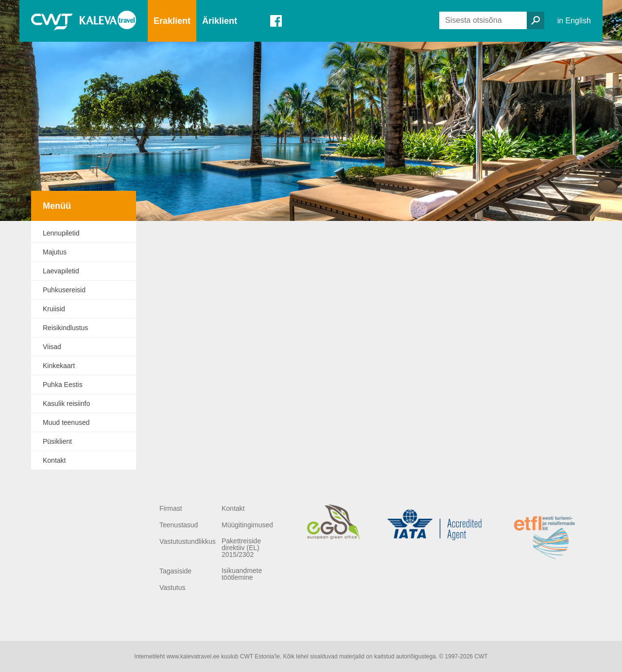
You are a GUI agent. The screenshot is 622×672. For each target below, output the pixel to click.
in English (574, 21)
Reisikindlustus (65, 328)
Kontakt (54, 460)
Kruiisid (54, 309)
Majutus (55, 252)
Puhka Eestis (63, 385)
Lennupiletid (61, 233)
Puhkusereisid (64, 290)
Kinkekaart (59, 366)
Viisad (52, 347)
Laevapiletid (61, 271)
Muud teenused (66, 422)
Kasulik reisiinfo (66, 403)
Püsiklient (57, 441)
